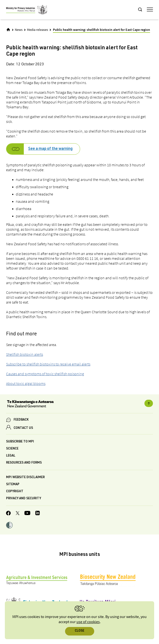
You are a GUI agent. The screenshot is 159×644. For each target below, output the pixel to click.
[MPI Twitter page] (18, 514)
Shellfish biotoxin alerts (25, 354)
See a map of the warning (50, 149)
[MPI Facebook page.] (8, 514)
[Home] (8, 30)
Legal (11, 456)
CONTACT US (23, 428)
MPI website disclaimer (25, 478)
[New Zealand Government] (79, 404)
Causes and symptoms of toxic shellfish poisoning (45, 374)
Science (12, 449)
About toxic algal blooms (26, 383)
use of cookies (88, 622)
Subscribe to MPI (20, 442)
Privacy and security (24, 499)
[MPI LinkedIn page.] (38, 514)
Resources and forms (24, 463)
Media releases (38, 30)
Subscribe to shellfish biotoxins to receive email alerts (48, 364)
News (19, 30)
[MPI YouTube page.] (27, 514)
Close (79, 631)
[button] (9, 526)
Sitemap (13, 485)
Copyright (15, 492)
